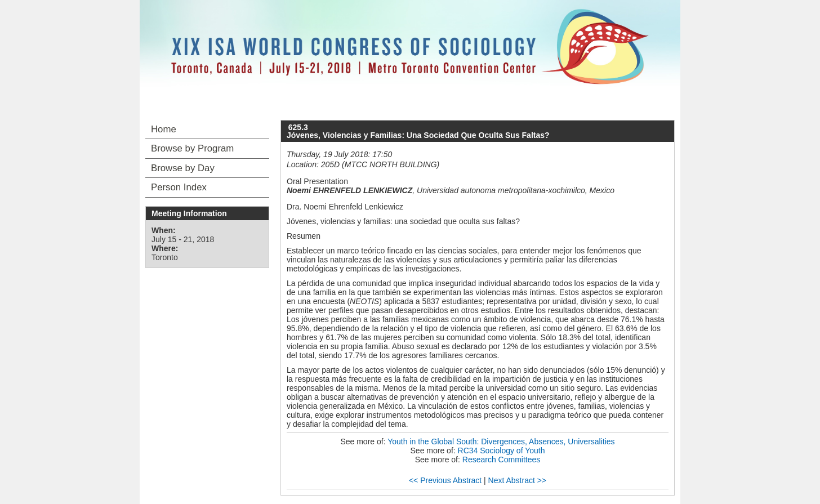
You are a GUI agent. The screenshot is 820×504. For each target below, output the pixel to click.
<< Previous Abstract (445, 480)
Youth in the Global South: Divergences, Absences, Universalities (501, 441)
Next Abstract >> (518, 480)
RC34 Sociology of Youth (502, 451)
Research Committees (502, 460)
